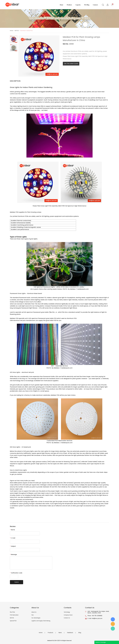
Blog (80, 633)
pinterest (82, 47)
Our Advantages (36, 618)
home (62, 5)
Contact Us (67, 618)
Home (11, 31)
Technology (67, 612)
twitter (73, 47)
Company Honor (68, 615)
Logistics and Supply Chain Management (43, 621)
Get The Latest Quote (71, 64)
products (69, 5)
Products (50, 633)
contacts (95, 5)
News (60, 633)
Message (13, 555)
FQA (33, 615)
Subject (13, 546)
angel (113, 624)
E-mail (13, 538)
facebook (64, 47)
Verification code (16, 573)
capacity (78, 5)
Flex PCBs (12, 612)
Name (12, 530)
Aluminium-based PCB (26, 31)
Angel (113, 629)
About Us (34, 612)
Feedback (70, 633)
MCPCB (17, 31)
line (69, 47)
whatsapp (77, 47)
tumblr (86, 47)
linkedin (91, 47)
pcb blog (87, 5)
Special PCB (13, 621)
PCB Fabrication (14, 615)
